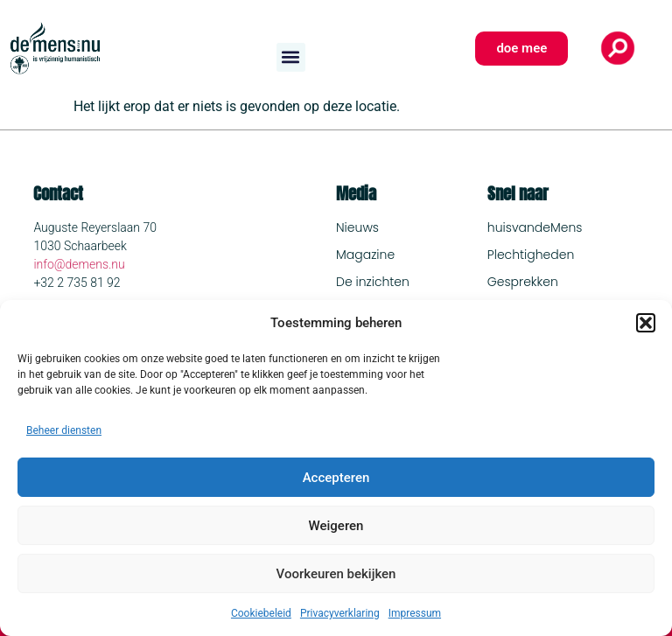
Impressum (415, 613)
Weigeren (336, 526)
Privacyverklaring (340, 613)
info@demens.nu (79, 264)
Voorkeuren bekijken (336, 574)
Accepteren (336, 478)
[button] (646, 323)
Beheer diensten (64, 430)
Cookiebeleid (261, 613)
